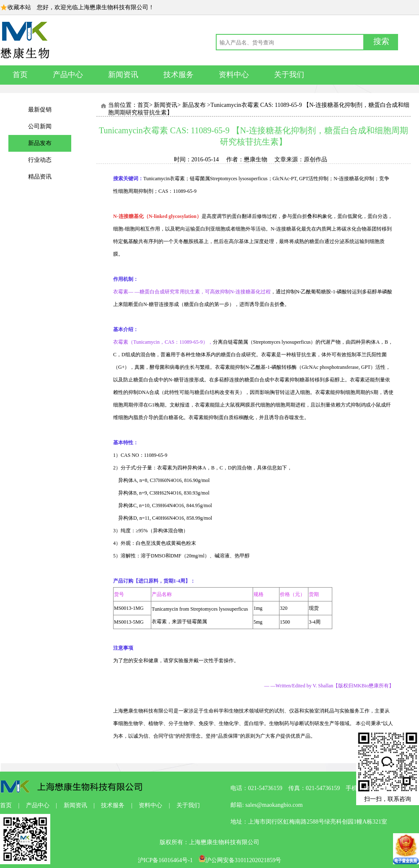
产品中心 (68, 75)
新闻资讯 (123, 75)
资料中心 (234, 75)
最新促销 (40, 110)
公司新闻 (40, 126)
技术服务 (178, 75)
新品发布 (40, 143)
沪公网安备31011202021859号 (240, 860)
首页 (20, 75)
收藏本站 (19, 7)
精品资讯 (40, 177)
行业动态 (40, 160)
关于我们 (289, 75)
